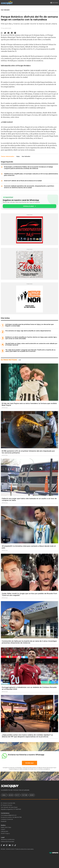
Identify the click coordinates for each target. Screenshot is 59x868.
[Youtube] (10, 845)
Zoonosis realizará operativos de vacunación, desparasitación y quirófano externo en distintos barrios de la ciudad (29, 187)
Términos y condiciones (8, 839)
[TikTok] (15, 845)
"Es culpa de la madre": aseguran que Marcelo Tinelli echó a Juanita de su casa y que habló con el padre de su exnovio (30, 351)
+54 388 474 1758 (17, 817)
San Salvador (26, 156)
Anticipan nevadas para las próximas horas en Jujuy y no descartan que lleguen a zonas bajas (29, 325)
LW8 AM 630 (5, 831)
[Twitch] (7, 845)
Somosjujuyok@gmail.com (9, 815)
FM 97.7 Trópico (5, 833)
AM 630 (11, 795)
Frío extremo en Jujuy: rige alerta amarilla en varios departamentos (28, 331)
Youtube (25, 795)
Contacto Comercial (7, 819)
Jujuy (18, 156)
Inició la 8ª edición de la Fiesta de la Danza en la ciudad (23, 181)
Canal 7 (4, 795)
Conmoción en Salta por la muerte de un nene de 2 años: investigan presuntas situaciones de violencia (29, 642)
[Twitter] (4, 845)
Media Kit (4, 821)
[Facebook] (1, 845)
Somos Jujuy (5, 408)
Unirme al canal (30, 206)
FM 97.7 (17, 795)
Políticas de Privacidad (7, 841)
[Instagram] (13, 845)
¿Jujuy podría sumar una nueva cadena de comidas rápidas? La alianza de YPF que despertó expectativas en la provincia (27, 736)
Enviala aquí (29, 763)
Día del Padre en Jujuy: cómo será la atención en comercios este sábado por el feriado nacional (31, 344)
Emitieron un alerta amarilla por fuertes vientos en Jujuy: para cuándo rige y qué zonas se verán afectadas (31, 338)
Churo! (32, 795)
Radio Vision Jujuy (6, 827)
